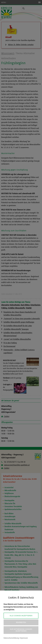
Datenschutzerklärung (11, 638)
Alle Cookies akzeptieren (21, 616)
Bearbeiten (21, 622)
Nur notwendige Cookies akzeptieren (21, 630)
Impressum (24, 638)
